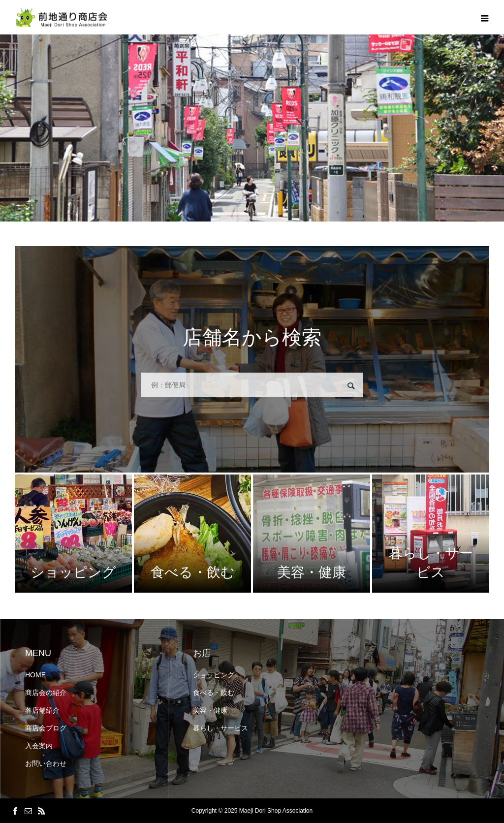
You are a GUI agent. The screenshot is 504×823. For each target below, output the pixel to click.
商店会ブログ (46, 728)
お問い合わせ (46, 763)
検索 (351, 386)
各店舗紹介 (42, 710)
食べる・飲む (214, 693)
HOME (35, 675)
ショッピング (214, 675)
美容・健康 (210, 710)
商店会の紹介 (46, 693)
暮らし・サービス (220, 728)
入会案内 (39, 746)
